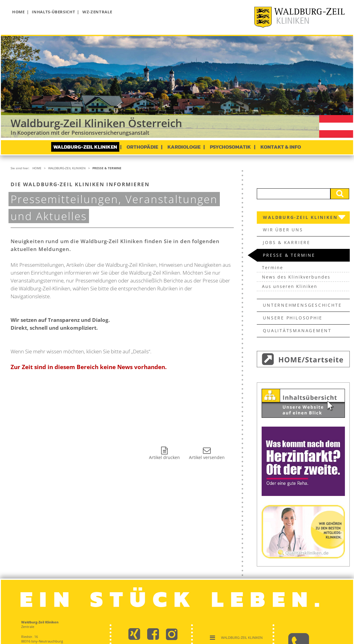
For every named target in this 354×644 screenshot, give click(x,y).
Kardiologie (184, 147)
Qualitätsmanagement (297, 330)
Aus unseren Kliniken (290, 286)
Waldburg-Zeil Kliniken (85, 147)
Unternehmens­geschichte (302, 305)
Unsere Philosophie (293, 318)
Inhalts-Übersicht (53, 12)
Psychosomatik (230, 147)
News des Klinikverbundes (296, 277)
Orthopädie (142, 147)
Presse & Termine (107, 168)
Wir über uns (283, 230)
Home (18, 12)
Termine (273, 268)
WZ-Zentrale (97, 12)
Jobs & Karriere (287, 242)
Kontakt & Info (281, 147)
